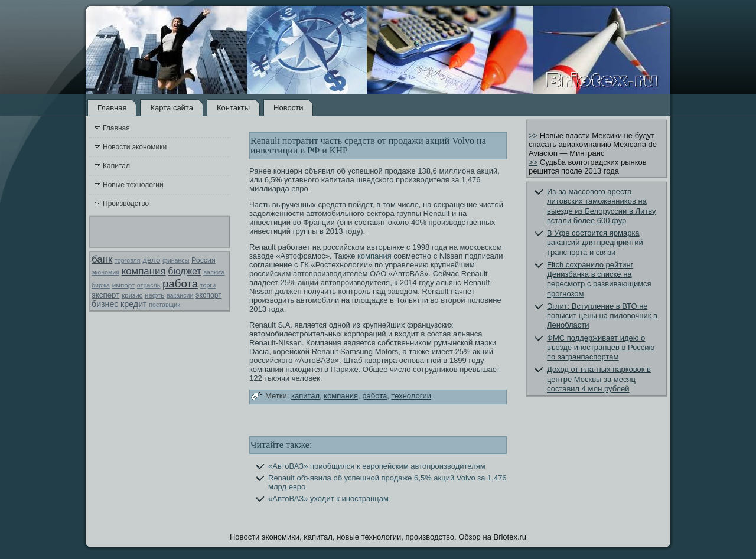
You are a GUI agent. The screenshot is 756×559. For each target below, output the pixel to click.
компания (144, 271)
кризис (132, 295)
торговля (128, 260)
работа (180, 284)
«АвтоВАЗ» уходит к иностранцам (328, 498)
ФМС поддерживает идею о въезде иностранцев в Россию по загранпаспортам (601, 348)
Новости (288, 108)
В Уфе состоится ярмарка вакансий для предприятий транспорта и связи (595, 243)
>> (533, 135)
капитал (305, 396)
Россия (203, 260)
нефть (154, 295)
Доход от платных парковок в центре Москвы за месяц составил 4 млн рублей (599, 379)
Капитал (116, 166)
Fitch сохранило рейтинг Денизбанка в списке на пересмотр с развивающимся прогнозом (599, 279)
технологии (411, 396)
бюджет (185, 271)
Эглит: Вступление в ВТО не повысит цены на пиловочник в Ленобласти (602, 316)
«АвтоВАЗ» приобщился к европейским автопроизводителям (377, 466)
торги (208, 285)
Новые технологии (133, 185)
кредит (133, 304)
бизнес (105, 304)
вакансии (180, 295)
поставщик (164, 305)
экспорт (208, 295)
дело (151, 260)
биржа (101, 285)
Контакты (233, 108)
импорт (124, 285)
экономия (105, 272)
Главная (112, 108)
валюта (214, 272)
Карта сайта (171, 108)
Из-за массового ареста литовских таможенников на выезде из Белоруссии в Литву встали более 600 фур (601, 206)
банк (102, 259)
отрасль (149, 285)
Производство (126, 204)
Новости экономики (135, 147)
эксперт (105, 295)
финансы (176, 260)
